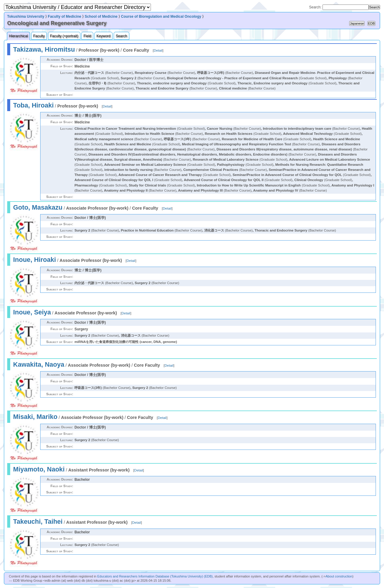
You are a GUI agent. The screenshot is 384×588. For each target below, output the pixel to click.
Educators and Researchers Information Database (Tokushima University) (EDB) (155, 576)
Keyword (104, 36)
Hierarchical (18, 36)
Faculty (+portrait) (64, 36)
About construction (339, 576)
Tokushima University (26, 17)
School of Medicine (101, 17)
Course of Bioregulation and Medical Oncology (161, 17)
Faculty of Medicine (64, 17)
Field (87, 36)
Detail (158, 50)
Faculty (39, 36)
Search (121, 36)
